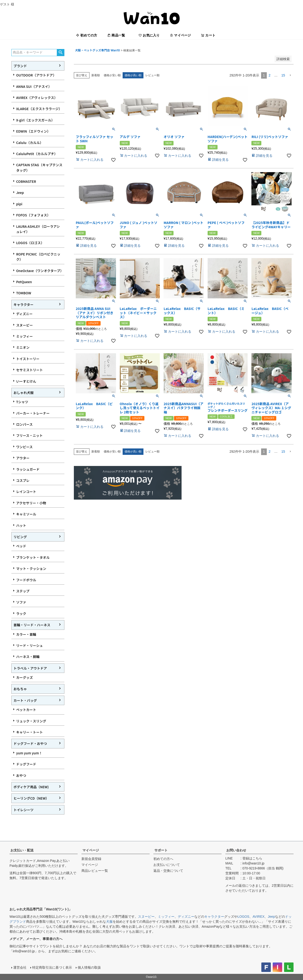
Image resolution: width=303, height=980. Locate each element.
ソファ (21, 602)
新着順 (96, 75)
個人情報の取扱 (89, 967)
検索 (60, 53)
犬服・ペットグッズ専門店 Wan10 (98, 50)
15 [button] (283, 75)
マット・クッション (31, 568)
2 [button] (270, 75)
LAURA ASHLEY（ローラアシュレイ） (38, 229)
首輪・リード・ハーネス (32, 625)
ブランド (20, 66)
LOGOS (243, 917)
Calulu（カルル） (30, 143)
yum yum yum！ (29, 753)
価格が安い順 (112, 75)
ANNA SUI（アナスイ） (34, 86)
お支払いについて (167, 865)
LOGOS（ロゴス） (30, 243)
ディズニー (24, 314)
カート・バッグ (25, 700)
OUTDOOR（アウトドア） (36, 75)
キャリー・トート (29, 732)
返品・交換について (168, 871)
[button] (290, 75)
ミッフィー (24, 336)
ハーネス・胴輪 (28, 657)
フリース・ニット (29, 435)
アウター (23, 458)
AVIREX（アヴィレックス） (37, 98)
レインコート (26, 492)
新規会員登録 (91, 859)
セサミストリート (29, 370)
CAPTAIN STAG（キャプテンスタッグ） (39, 167)
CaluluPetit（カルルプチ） (37, 154)
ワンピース (24, 447)
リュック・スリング (31, 721)
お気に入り (149, 35)
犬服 (109, 922)
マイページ (180, 35)
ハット (21, 525)
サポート (161, 850)
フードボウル (26, 580)
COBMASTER (26, 181)
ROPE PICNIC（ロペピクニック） (38, 257)
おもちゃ (20, 689)
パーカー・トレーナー (33, 413)
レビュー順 (152, 75)
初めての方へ (163, 859)
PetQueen (24, 282)
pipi (19, 204)
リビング (20, 537)
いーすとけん (26, 381)
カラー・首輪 (26, 634)
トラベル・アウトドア (30, 668)
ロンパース (24, 424)
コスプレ (23, 480)
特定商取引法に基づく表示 (52, 967)
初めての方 (87, 35)
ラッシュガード (28, 469)
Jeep (20, 192)
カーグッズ (25, 677)
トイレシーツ (24, 810)
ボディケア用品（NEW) (31, 787)
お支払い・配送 (22, 850)
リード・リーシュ (29, 645)
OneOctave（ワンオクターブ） (40, 271)
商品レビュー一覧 (95, 871)
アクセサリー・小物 (31, 503)
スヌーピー (25, 325)
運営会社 (20, 967)
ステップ (23, 591)
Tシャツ (22, 402)
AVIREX (258, 917)
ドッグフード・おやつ (30, 743)
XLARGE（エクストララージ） (39, 109)
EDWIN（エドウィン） (33, 131)
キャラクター (23, 304)
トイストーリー (28, 359)
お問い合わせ (236, 850)
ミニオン (23, 347)
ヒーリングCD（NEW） (31, 798)
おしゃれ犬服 (24, 393)
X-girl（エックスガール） (35, 120)
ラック (21, 613)
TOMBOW (24, 293)
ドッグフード (26, 764)
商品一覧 (116, 35)
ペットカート (26, 710)
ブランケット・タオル (33, 557)
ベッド (21, 546)
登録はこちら (252, 858)
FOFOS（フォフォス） (33, 215)
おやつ (21, 775)
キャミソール (26, 514)
